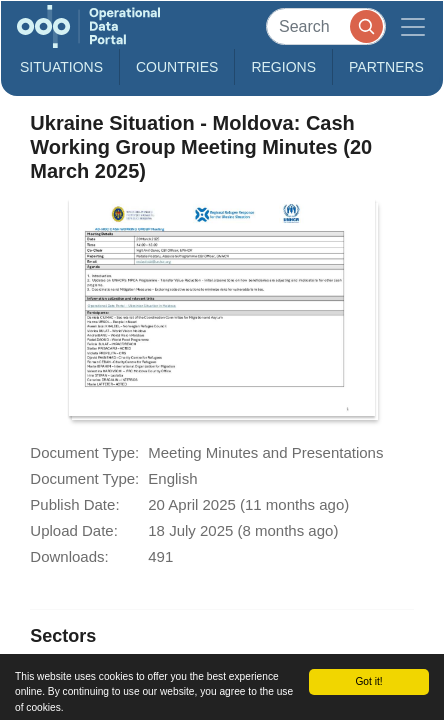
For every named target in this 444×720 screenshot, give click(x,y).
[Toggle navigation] (413, 26)
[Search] (326, 26)
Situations (61, 67)
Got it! (368, 681)
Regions (283, 67)
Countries (177, 67)
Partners (386, 67)
